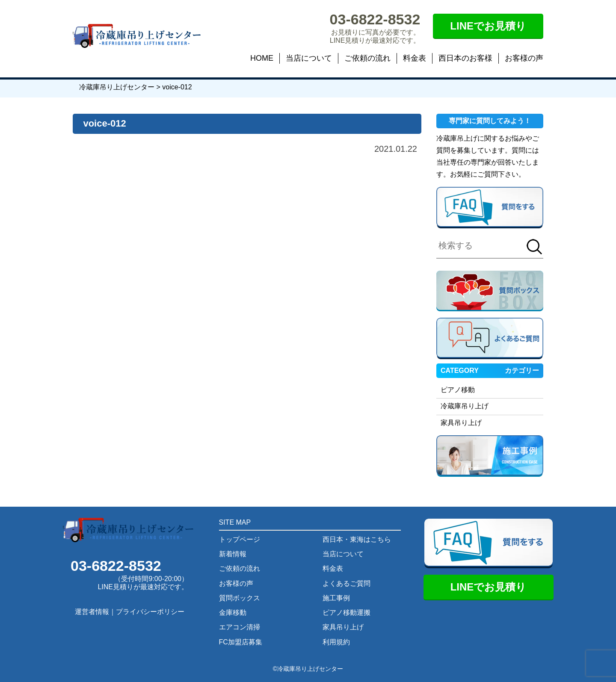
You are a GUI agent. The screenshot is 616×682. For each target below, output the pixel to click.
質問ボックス (240, 598)
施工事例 (336, 598)
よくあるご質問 (346, 583)
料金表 (415, 58)
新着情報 (233, 554)
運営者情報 (92, 612)
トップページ (240, 539)
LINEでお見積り (488, 26)
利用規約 (336, 642)
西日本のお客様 (465, 58)
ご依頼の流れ (367, 58)
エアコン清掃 (240, 627)
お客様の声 (524, 58)
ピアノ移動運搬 (346, 613)
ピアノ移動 (458, 390)
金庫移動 (233, 613)
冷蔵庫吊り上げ (465, 406)
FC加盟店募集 (241, 642)
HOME (262, 58)
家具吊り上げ (461, 423)
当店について (309, 58)
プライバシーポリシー (150, 612)
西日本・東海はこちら (357, 539)
